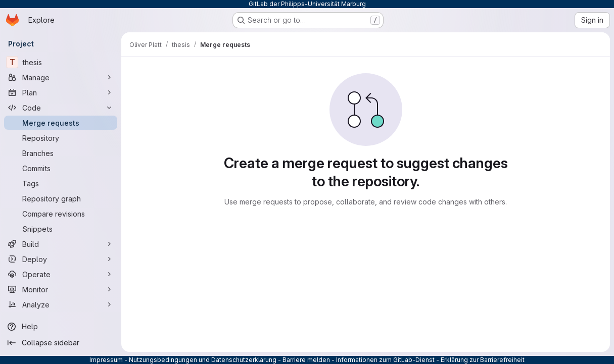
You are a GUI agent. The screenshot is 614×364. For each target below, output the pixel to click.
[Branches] (61, 153)
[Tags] (61, 183)
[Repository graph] (61, 198)
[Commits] (61, 168)
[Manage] (61, 77)
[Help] (61, 327)
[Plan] (61, 92)
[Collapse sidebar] (61, 343)
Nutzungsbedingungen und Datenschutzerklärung (203, 360)
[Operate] (61, 274)
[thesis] (61, 62)
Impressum (106, 360)
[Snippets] (61, 229)
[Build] (61, 244)
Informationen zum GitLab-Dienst (385, 360)
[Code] (61, 108)
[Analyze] (61, 304)
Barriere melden (306, 360)
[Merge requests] (61, 123)
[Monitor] (61, 289)
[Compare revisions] (61, 214)
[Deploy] (61, 259)
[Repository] (61, 138)
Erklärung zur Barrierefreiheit (483, 360)
